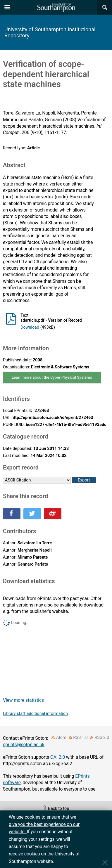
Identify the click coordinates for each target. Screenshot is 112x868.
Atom (61, 738)
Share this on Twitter (32, 514)
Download (30, 327)
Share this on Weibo (53, 514)
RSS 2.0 (102, 738)
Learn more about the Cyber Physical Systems (52, 377)
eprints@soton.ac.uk (24, 745)
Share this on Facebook (12, 514)
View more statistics (23, 700)
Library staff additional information (35, 714)
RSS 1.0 (80, 738)
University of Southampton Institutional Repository (50, 32)
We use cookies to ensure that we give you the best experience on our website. (44, 824)
